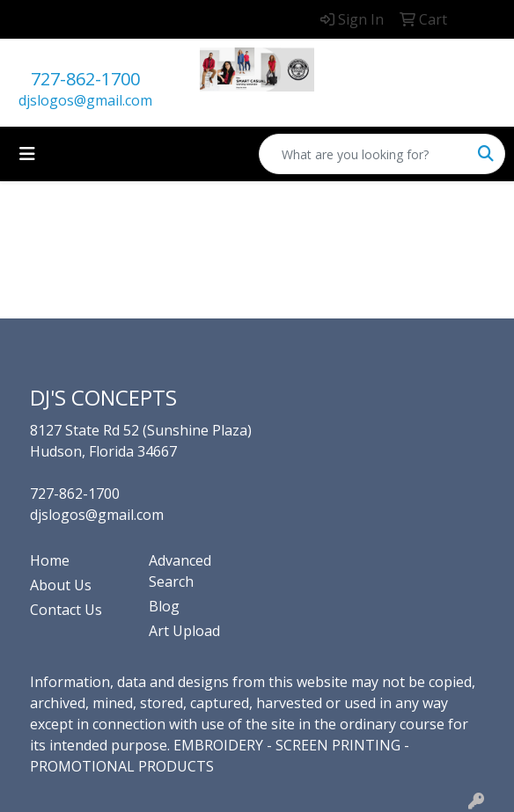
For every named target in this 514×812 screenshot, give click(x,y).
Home (50, 560)
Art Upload (184, 631)
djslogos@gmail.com (85, 100)
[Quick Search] (363, 154)
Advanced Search (180, 571)
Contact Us (66, 610)
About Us (61, 585)
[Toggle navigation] (27, 154)
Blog (164, 606)
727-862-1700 (85, 79)
